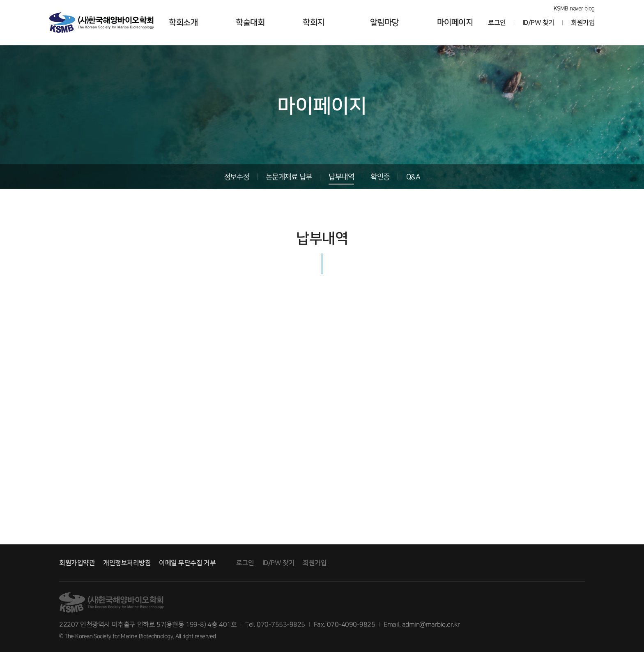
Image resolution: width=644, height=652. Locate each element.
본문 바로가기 (0, 0)
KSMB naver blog (574, 8)
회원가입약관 (77, 563)
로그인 (497, 23)
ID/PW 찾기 (538, 23)
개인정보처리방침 (127, 563)
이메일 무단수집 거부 (187, 563)
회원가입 (583, 23)
